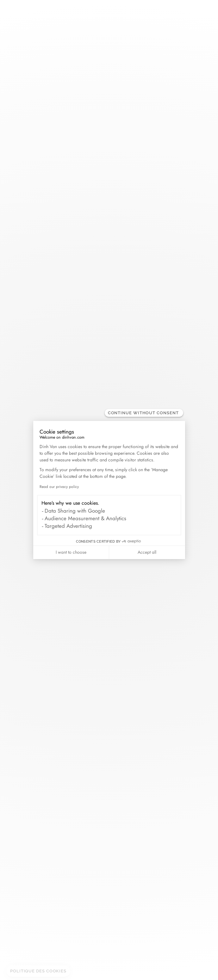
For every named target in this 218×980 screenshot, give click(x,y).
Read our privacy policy (59, 487)
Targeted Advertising (68, 526)
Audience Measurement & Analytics (85, 518)
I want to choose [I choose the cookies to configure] (71, 552)
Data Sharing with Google (75, 511)
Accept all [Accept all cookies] (147, 552)
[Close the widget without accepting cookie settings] (144, 413)
